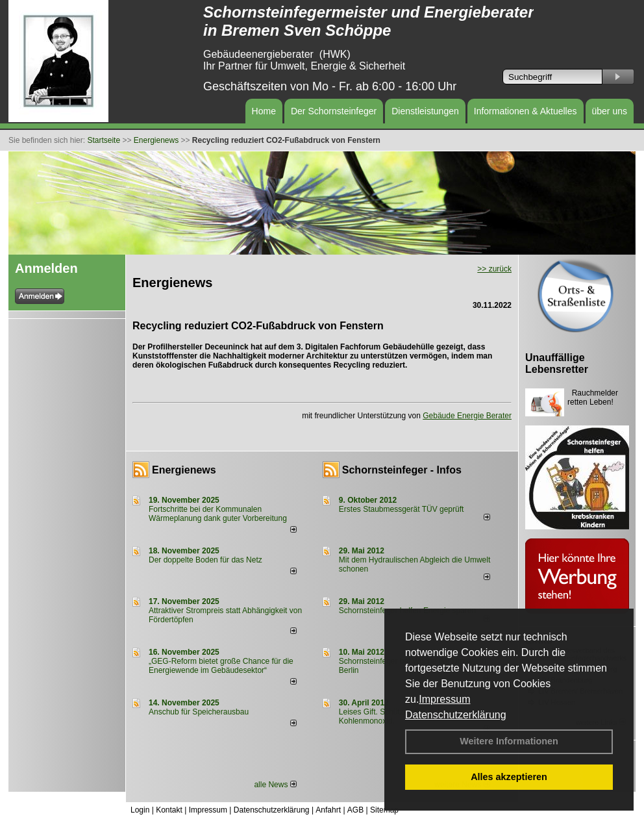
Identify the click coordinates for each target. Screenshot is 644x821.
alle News (275, 785)
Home (264, 111)
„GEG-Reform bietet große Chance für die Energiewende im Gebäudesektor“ (221, 666)
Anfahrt (328, 810)
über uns (610, 111)
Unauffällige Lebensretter (557, 363)
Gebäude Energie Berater (467, 416)
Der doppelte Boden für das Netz (205, 560)
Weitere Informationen (509, 741)
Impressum (444, 699)
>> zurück (494, 269)
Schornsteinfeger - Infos (402, 470)
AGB (355, 810)
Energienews (184, 470)
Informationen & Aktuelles (526, 111)
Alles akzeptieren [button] (509, 777)
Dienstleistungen (425, 111)
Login (140, 810)
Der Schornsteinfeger (334, 111)
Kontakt (169, 810)
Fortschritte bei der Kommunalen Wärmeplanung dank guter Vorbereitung (218, 514)
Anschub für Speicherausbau (199, 712)
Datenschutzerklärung (456, 715)
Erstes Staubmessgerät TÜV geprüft (402, 509)
